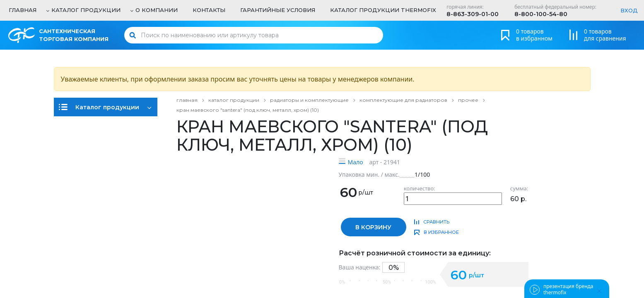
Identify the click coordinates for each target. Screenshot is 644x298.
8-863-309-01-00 (473, 14)
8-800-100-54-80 (541, 14)
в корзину (373, 227)
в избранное (441, 232)
